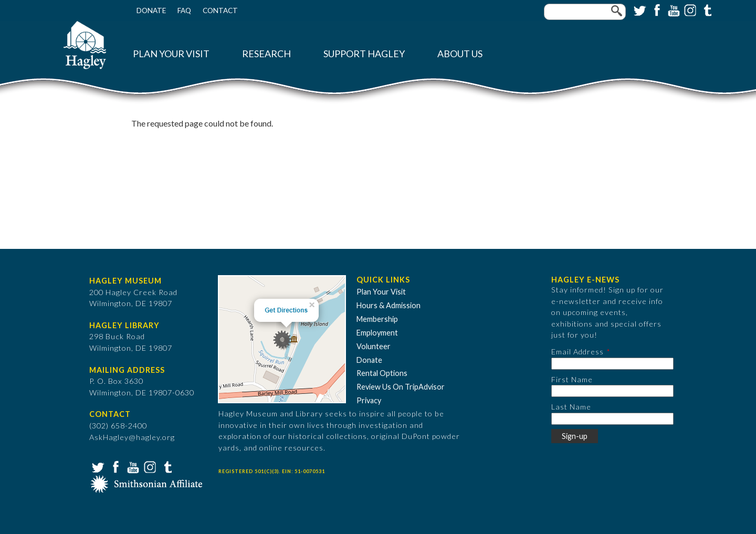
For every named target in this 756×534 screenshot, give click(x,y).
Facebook (656, 9)
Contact (220, 11)
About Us (460, 54)
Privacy (369, 400)
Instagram (689, 9)
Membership (377, 319)
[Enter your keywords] (585, 12)
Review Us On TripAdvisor (401, 387)
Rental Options (382, 373)
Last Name (571, 407)
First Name (572, 379)
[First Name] (612, 391)
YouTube (673, 9)
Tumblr (706, 9)
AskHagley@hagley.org (132, 437)
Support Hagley (364, 54)
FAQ (184, 11)
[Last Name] (612, 419)
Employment (377, 333)
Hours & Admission (388, 305)
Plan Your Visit (171, 54)
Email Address (577, 352)
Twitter (639, 9)
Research (266, 54)
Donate (151, 11)
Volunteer (374, 346)
